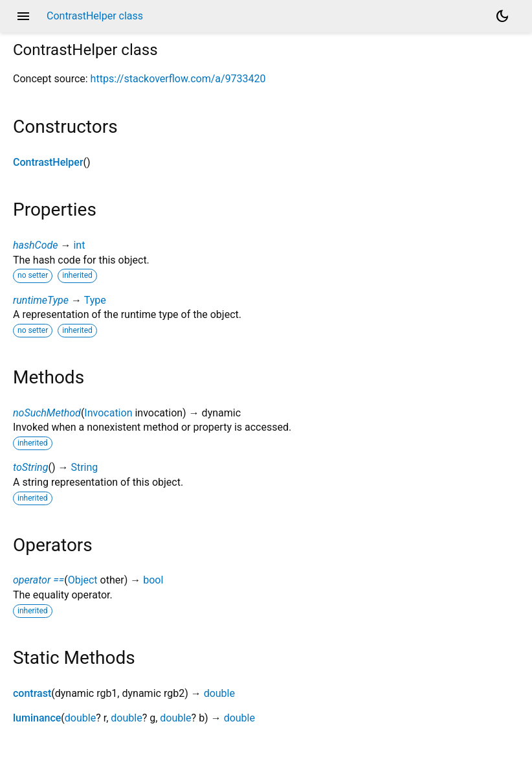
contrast (32, 693)
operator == (39, 580)
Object (83, 580)
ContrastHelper (48, 162)
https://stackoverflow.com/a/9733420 (178, 79)
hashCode (35, 245)
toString (30, 467)
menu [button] (23, 16)
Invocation (108, 413)
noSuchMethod (47, 413)
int (79, 245)
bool (153, 580)
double (219, 693)
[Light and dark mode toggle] (502, 16)
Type (95, 300)
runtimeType (41, 300)
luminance (37, 718)
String (84, 467)
